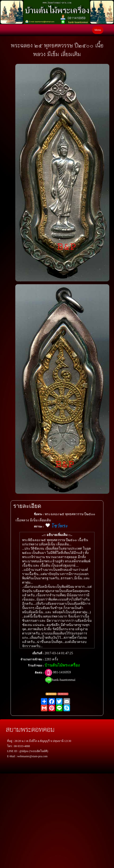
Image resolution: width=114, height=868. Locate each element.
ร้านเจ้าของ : (36, 666)
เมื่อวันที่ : (38, 653)
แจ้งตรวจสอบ (51, 694)
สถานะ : (39, 527)
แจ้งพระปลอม (63, 694)
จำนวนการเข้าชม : (32, 659)
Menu (98, 30)
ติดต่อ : (39, 673)
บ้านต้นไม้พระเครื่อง (62, 665)
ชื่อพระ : (39, 514)
